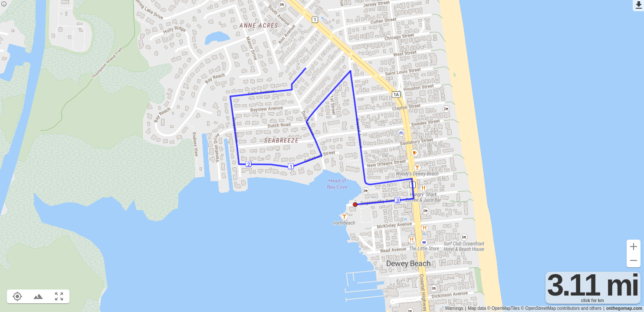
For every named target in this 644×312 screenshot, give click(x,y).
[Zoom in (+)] (634, 247)
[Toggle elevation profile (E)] (38, 296)
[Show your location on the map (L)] (17, 296)
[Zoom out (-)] (634, 260)
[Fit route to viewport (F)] (59, 296)
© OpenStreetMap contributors (550, 308)
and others (591, 308)
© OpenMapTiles (504, 308)
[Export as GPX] (638, 6)
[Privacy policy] (4, 5)
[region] (322, 156)
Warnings (454, 308)
